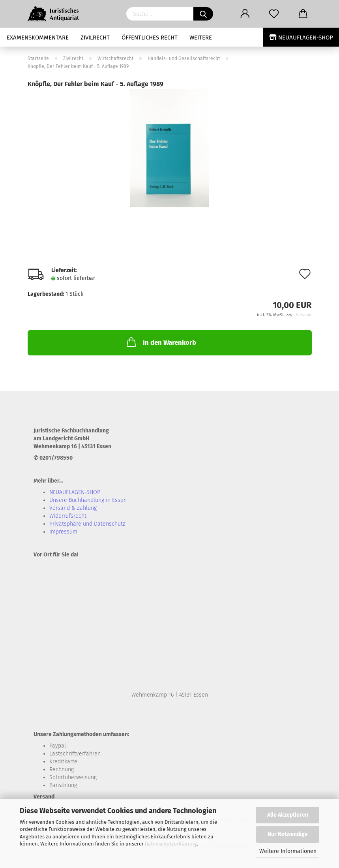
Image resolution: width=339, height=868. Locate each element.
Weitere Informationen (288, 851)
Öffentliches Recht (150, 38)
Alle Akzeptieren (288, 815)
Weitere (201, 38)
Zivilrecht (95, 38)
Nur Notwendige (288, 834)
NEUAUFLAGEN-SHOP (301, 38)
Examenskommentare (38, 38)
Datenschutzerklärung (171, 844)
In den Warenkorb (161, 342)
